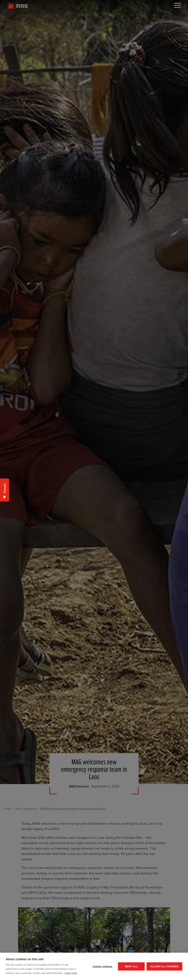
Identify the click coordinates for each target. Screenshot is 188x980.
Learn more (71, 973)
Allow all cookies (164, 966)
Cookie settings (102, 966)
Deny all (131, 966)
